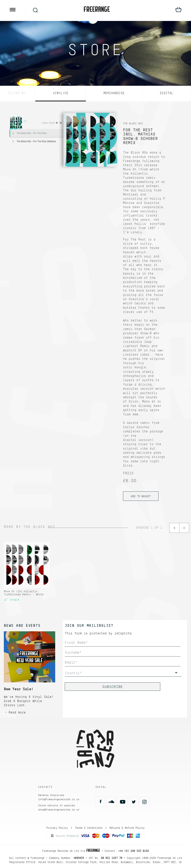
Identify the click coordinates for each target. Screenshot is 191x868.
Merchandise (114, 93)
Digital (167, 93)
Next (184, 528)
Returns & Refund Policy (127, 828)
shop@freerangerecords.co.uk (59, 810)
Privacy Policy (57, 828)
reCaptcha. (124, 633)
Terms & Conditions (89, 828)
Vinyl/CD (61, 93)
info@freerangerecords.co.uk (59, 799)
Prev (174, 528)
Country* (73, 673)
